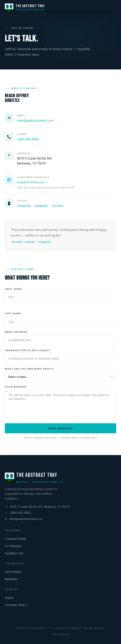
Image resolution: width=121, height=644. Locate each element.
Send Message (61, 430)
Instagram (41, 207)
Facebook (24, 207)
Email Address (16, 333)
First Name (13, 290)
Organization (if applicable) (27, 352)
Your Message (16, 388)
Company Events (16, 539)
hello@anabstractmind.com (35, 121)
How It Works (13, 572)
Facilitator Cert (14, 553)
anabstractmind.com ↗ (32, 186)
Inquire (9, 598)
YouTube (57, 207)
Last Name (13, 315)
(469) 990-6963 (28, 139)
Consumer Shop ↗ (17, 605)
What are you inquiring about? (29, 370)
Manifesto (11, 579)
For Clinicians (13, 546)
